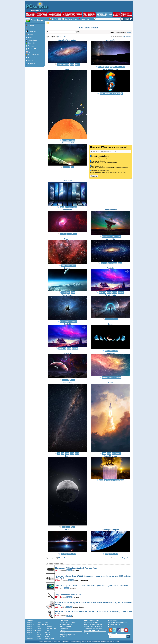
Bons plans (87, 633)
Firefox (39, 630)
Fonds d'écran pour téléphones (93, 628)
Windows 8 (30, 627)
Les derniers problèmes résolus (117, 623)
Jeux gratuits (64, 637)
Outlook (39, 634)
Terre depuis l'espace (110, 530)
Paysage (31, 46)
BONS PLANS (89, 14)
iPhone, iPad (40, 625)
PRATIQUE (42, 14)
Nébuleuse (67, 210)
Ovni (67, 69)
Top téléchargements (66, 624)
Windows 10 (31, 625)
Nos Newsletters (71, 19)
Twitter (39, 636)
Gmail (38, 632)
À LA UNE (31, 14)
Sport (30, 52)
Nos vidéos (85, 19)
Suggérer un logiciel (66, 626)
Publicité (55, 642)
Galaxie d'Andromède (67, 40)
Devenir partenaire (64, 642)
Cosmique (67, 181)
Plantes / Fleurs (33, 49)
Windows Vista (31, 630)
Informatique (32, 40)
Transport (31, 58)
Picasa (47, 636)
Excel (47, 625)
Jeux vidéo (32, 43)
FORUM (126, 14)
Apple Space (67, 295)
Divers (30, 37)
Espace (31, 61)
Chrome (39, 629)
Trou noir (67, 530)
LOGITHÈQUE (55, 14)
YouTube (48, 632)
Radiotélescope (110, 210)
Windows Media (50, 638)
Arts (72, 167)
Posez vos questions (114, 624)
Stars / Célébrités (34, 55)
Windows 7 (30, 629)
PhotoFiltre (30, 638)
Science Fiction (67, 143)
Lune (110, 324)
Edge (38, 627)
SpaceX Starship (110, 456)
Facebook (40, 638)
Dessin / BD (32, 31)
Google (47, 630)
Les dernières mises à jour (68, 623)
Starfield (110, 268)
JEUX (116, 14)
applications (91, 623)
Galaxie (67, 239)
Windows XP (31, 632)
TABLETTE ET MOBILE (72, 14)
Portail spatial (110, 295)
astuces (97, 623)
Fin (65, 37)
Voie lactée (110, 40)
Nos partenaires (75, 642)
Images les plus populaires (68, 635)
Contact (83, 642)
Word (47, 623)
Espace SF (67, 353)
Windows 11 (31, 623)
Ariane (110, 383)
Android (39, 623)
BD (122, 94)
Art (29, 28)
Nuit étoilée (67, 383)
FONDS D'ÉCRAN (104, 14)
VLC (28, 636)
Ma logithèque (64, 628)
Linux (29, 634)
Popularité (128, 32)
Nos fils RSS (56, 19)
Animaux (31, 25)
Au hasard (32, 64)
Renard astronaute (110, 69)
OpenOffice (48, 627)
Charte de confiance (45, 642)
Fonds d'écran (37, 20)
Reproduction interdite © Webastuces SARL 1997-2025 (103, 642)
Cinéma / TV (32, 34)
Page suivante (127, 37)
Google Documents (51, 629)
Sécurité (48, 634)
